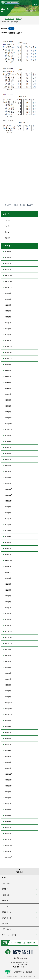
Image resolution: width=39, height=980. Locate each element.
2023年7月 (8, 447)
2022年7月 (8, 519)
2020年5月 (8, 673)
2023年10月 (8, 430)
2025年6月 (8, 311)
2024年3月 (8, 400)
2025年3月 (8, 329)
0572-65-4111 (23, 952)
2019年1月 (8, 768)
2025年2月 (8, 335)
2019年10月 (8, 715)
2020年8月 (8, 655)
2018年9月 (8, 792)
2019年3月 (8, 756)
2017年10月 (8, 857)
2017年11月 (8, 851)
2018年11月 (8, 780)
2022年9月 (8, 507)
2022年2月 (8, 548)
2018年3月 (8, 827)
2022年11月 (8, 495)
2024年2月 (8, 406)
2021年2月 (8, 620)
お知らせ (7, 220)
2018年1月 (8, 839)
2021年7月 (8, 590)
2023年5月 (8, 459)
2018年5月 (8, 816)
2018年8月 (8, 798)
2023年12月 (8, 418)
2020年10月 (8, 643)
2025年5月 (8, 317)
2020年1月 (8, 697)
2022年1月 (8, 554)
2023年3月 (8, 471)
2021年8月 (8, 584)
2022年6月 (8, 525)
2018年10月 (8, 786)
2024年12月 (8, 347)
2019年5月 (8, 744)
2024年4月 (8, 394)
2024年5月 (8, 388)
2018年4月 (8, 822)
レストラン (6, 895)
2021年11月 (8, 566)
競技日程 (7, 238)
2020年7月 (8, 661)
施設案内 (5, 889)
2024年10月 (8, 359)
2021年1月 (8, 626)
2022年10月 (8, 501)
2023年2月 (8, 477)
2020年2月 (8, 691)
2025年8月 (8, 299)
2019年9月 (8, 721)
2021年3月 (8, 614)
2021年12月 (8, 560)
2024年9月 (8, 364)
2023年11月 (8, 424)
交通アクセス (7, 912)
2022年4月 (8, 537)
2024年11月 (8, 353)
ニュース (5, 906)
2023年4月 (8, 465)
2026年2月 (8, 263)
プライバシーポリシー (10, 935)
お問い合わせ (7, 929)
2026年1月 (8, 269)
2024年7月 (8, 376)
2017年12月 (8, 845)
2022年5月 (8, 531)
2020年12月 (8, 632)
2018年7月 (8, 804)
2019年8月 (8, 727)
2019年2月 (8, 762)
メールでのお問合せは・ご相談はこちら (24, 943)
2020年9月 (8, 649)
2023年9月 (8, 436)
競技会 (11, 28)
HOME (4, 878)
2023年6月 (8, 453)
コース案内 (6, 883)
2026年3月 (8, 258)
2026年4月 (8, 252)
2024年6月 (8, 382)
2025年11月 (8, 281)
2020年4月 (8, 679)
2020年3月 (8, 685)
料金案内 (7, 226)
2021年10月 (8, 572)
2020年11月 (8, 638)
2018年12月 (8, 774)
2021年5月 (8, 602)
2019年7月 (8, 732)
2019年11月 (8, 709)
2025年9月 (8, 293)
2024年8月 (8, 370)
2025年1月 (8, 341)
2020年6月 (8, 667)
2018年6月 (8, 810)
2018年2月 (8, 833)
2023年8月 (8, 442)
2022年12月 (8, 489)
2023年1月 (8, 483)
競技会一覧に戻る (20, 205)
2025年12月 (8, 275)
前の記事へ (9, 205)
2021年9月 (8, 578)
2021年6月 (8, 596)
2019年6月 (8, 738)
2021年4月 (8, 608)
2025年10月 (8, 287)
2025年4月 (8, 323)
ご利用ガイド (7, 918)
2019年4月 (8, 750)
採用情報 (5, 924)
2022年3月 (8, 543)
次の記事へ (30, 205)
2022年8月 (8, 513)
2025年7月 (8, 305)
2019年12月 (8, 703)
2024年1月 (8, 412)
